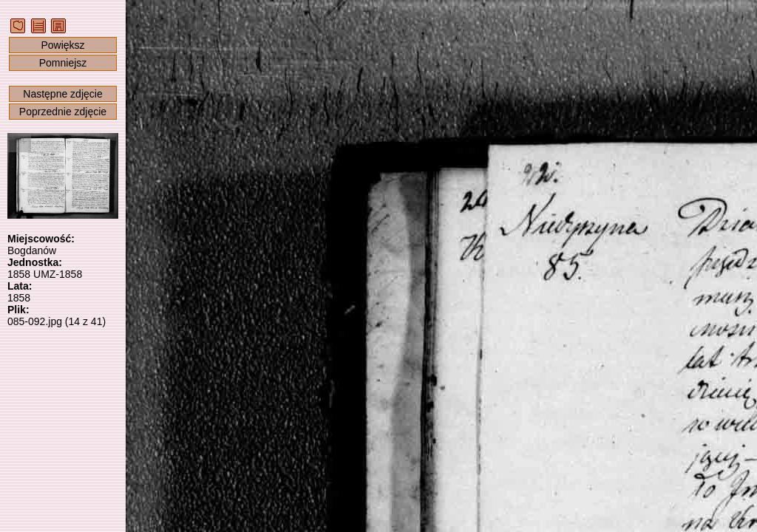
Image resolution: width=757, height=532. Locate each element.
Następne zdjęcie (62, 94)
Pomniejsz (63, 63)
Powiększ (62, 45)
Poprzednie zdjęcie (63, 112)
